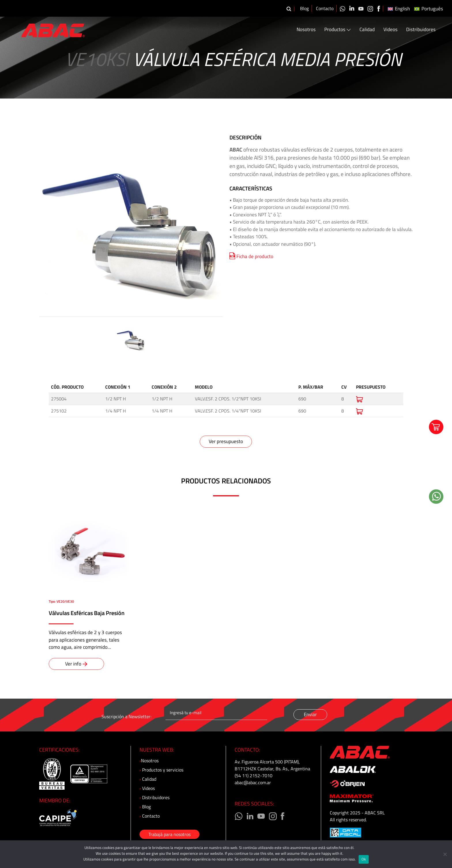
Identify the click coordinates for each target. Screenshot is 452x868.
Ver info (76, 664)
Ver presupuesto (226, 441)
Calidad (367, 30)
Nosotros (306, 30)
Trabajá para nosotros (169, 834)
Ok (364, 859)
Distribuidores (421, 30)
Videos (390, 30)
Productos (338, 30)
